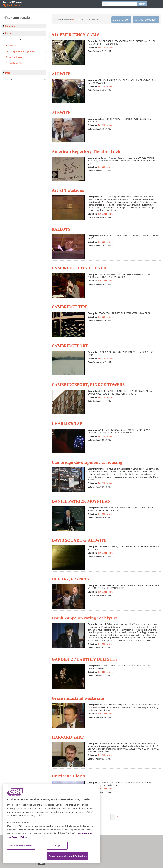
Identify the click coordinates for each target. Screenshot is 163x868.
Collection (10, 26)
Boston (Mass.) (12, 46)
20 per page (120, 19)
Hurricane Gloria (68, 776)
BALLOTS (61, 229)
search (142, 4)
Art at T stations (68, 190)
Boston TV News (12, 4)
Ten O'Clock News (106, 48)
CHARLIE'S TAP (67, 423)
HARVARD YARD (68, 737)
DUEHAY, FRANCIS (70, 579)
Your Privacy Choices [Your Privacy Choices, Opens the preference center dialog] (21, 846)
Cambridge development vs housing (87, 462)
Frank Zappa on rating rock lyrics (85, 618)
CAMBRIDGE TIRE (70, 307)
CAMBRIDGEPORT (70, 346)
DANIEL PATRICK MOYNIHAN (81, 501)
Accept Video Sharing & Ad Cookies (68, 856)
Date (8, 73)
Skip (57, 846)
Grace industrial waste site (78, 698)
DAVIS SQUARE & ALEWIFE (79, 540)
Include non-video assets (91, 19)
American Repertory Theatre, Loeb (86, 151)
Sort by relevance (145, 19)
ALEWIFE (61, 74)
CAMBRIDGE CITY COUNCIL (80, 268)
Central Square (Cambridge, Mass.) (21, 51)
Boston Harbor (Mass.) (15, 63)
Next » (73, 20)
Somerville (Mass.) (14, 57)
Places (9, 33)
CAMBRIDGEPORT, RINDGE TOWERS (88, 384)
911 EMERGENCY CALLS (76, 35)
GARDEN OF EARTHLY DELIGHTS (85, 659)
